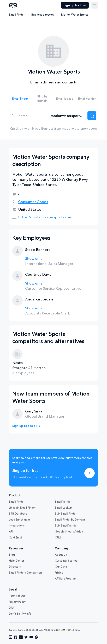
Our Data (61, 567)
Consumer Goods (33, 202)
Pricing (59, 573)
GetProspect (13, 5)
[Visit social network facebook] (16, 637)
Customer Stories (66, 561)
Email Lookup (63, 508)
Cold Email (16, 537)
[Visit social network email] (11, 637)
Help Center (17, 561)
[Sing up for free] (90, 473)
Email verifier (87, 99)
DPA (12, 608)
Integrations (17, 525)
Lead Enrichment (20, 520)
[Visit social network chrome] (36, 637)
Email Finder (17, 15)
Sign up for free (75, 5)
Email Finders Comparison (25, 573)
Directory (15, 567)
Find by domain (42, 98)
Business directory (43, 15)
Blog (12, 555)
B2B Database (18, 514)
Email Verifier (63, 502)
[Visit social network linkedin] (21, 637)
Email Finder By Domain (70, 520)
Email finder (20, 99)
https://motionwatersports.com (45, 217)
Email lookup (65, 99)
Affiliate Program (66, 579)
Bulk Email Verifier (66, 525)
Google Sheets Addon (69, 531)
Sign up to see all (25, 426)
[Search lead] (92, 116)
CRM (58, 537)
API (11, 531)
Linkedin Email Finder (22, 508)
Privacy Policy (17, 602)
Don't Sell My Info (20, 614)
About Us (61, 555)
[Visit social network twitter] (26, 637)
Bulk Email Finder (66, 514)
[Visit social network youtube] (31, 637)
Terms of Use (17, 596)
